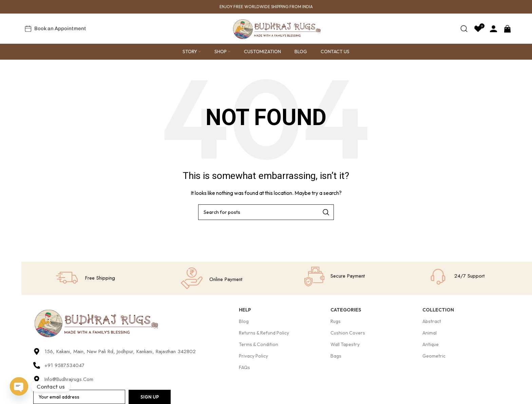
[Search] (464, 29)
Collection (438, 310)
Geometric (434, 357)
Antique (431, 345)
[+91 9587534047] (37, 366)
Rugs (336, 322)
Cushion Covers (348, 333)
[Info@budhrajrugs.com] (37, 380)
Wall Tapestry (345, 345)
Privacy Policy (253, 357)
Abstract (432, 322)
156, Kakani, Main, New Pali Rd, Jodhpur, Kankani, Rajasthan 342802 (120, 352)
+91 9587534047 (64, 366)
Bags (336, 357)
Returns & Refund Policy (264, 333)
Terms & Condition (259, 345)
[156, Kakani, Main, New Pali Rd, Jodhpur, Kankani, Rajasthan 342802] (37, 352)
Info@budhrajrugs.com (69, 380)
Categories (346, 310)
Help (245, 310)
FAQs (244, 368)
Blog (244, 322)
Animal (430, 333)
